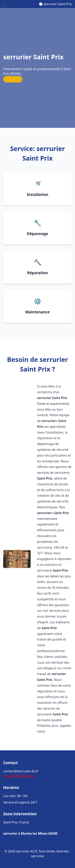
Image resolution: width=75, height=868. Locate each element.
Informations (24, 776)
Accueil (8, 776)
